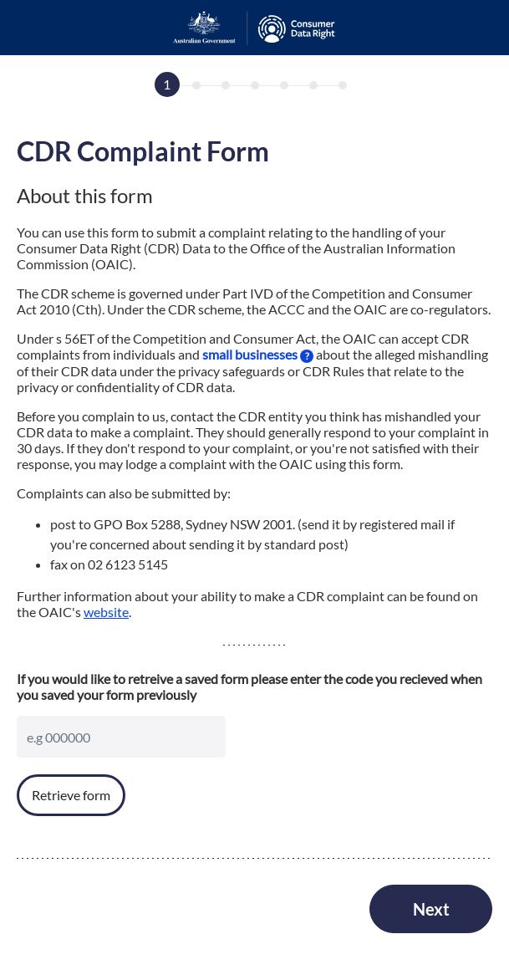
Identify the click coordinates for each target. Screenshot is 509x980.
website (106, 612)
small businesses (258, 354)
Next (431, 909)
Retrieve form (71, 795)
